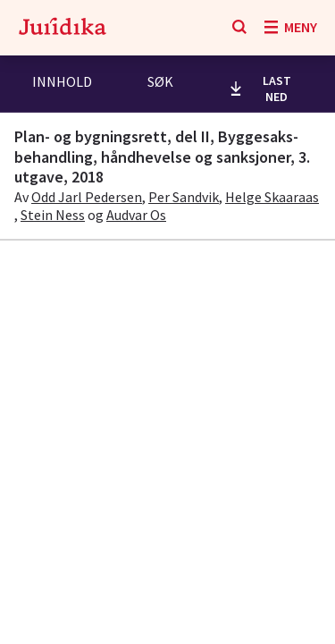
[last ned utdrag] (266, 89)
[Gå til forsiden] (63, 28)
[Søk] (239, 28)
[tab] (62, 84)
